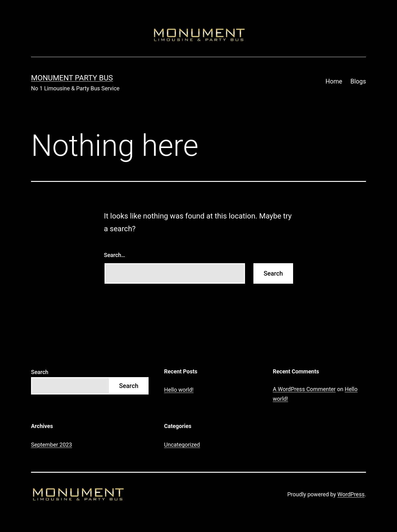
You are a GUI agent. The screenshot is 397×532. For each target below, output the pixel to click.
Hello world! (179, 390)
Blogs (358, 81)
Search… (115, 255)
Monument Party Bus (72, 78)
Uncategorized (182, 445)
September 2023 (51, 445)
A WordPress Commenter (304, 389)
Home (334, 81)
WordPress (351, 494)
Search (40, 372)
